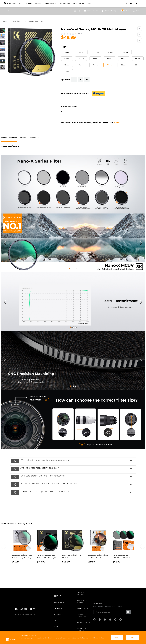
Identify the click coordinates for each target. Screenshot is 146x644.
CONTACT (57, 596)
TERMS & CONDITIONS (82, 616)
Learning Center (50, 3)
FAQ (77, 11)
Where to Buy (79, 3)
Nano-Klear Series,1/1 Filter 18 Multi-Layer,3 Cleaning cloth (22, 558)
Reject (132, 638)
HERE (117, 122)
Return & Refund (84, 623)
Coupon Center (91, 11)
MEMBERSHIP (59, 602)
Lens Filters (16, 21)
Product (29, 3)
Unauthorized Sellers (83, 601)
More (89, 3)
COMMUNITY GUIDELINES (81, 630)
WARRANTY (58, 615)
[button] (74, 461)
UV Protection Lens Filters (34, 21)
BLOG (56, 627)
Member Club (65, 3)
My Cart (125, 10)
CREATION (58, 608)
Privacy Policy (83, 608)
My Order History (109, 11)
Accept (117, 638)
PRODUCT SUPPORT (81, 593)
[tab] (69, 268)
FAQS (56, 621)
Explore (38, 3)
